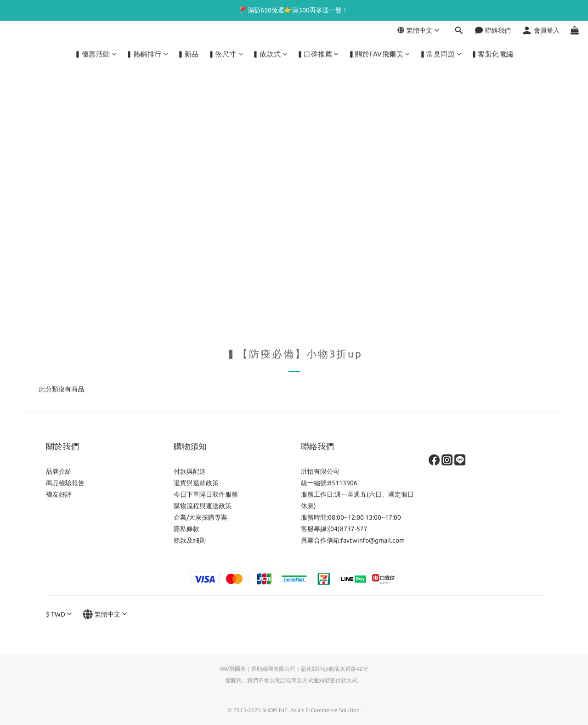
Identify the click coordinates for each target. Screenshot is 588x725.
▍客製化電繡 (492, 54)
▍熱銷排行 (147, 54)
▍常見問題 (441, 54)
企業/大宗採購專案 (201, 517)
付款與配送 (190, 471)
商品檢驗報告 (65, 483)
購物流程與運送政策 (203, 506)
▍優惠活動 (96, 54)
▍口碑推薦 (318, 54)
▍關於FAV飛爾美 (379, 54)
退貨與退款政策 (196, 483)
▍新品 (188, 54)
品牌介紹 (59, 471)
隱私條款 (187, 529)
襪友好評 (59, 494)
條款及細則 (190, 540)
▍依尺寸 (226, 54)
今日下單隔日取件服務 (206, 494)
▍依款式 (270, 54)
